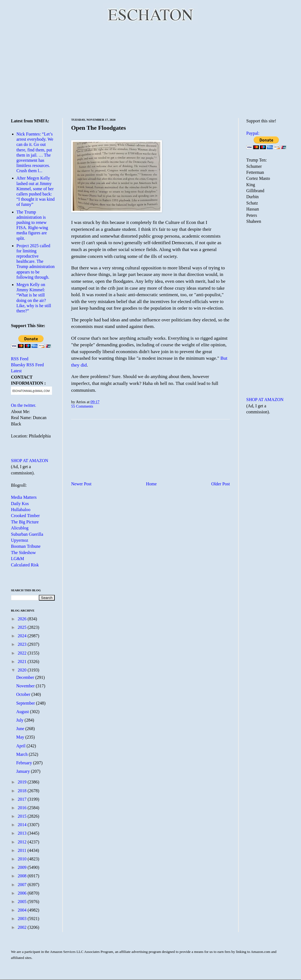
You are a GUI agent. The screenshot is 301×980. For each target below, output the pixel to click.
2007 (23, 885)
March (22, 754)
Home (151, 484)
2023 (23, 644)
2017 (23, 799)
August (23, 712)
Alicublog (20, 528)
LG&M (18, 559)
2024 (23, 636)
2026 (23, 619)
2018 (23, 791)
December (26, 677)
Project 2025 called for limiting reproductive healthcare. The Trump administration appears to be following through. (35, 261)
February (25, 763)
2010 (23, 859)
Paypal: (253, 133)
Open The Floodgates (99, 128)
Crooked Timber (25, 516)
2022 (23, 653)
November (26, 686)
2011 (23, 850)
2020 (23, 670)
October (24, 694)
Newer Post (81, 484)
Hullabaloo (21, 510)
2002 (23, 927)
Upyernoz (20, 540)
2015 (23, 816)
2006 (23, 893)
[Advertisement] (151, 70)
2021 (23, 661)
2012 (23, 842)
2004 (23, 910)
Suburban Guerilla (27, 534)
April (21, 746)
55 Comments (82, 406)
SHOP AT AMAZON (30, 461)
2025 (23, 627)
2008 (23, 876)
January (24, 771)
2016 (23, 808)
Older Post (221, 484)
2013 (23, 833)
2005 (23, 902)
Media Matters (24, 497)
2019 (23, 782)
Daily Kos (20, 504)
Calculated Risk (25, 565)
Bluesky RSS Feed (27, 365)
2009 (23, 867)
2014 (23, 825)
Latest (16, 371)
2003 (23, 919)
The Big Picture (25, 522)
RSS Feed (20, 359)
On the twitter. (24, 405)
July (20, 720)
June (21, 729)
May (21, 737)
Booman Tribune (26, 546)
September (26, 703)
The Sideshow (23, 553)
